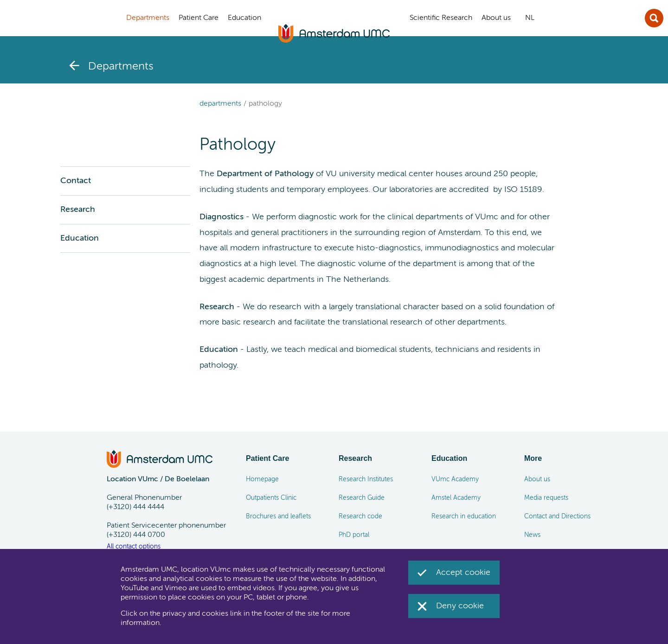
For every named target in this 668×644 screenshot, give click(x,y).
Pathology (265, 104)
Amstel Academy (456, 498)
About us (537, 479)
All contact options (134, 547)
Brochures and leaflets (278, 516)
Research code (360, 516)
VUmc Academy (455, 479)
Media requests (546, 498)
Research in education (464, 516)
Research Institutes (366, 479)
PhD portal (354, 535)
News (532, 535)
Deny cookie (460, 606)
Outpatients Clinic (271, 498)
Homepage (262, 479)
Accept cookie (463, 573)
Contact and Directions (557, 516)
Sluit (654, 18)
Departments (220, 104)
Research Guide (362, 498)
